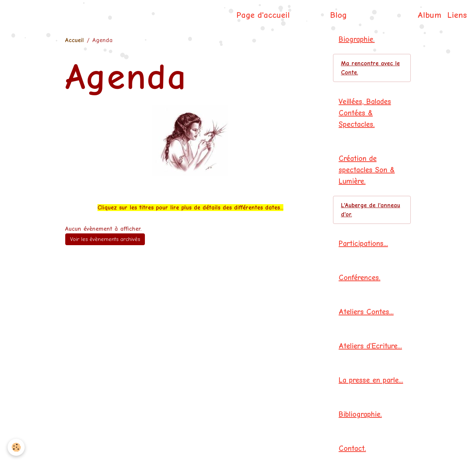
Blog (338, 15)
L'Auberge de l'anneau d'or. (371, 210)
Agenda (310, 15)
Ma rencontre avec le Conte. (370, 68)
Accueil (75, 40)
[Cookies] (16, 447)
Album (429, 15)
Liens (457, 15)
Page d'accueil (263, 15)
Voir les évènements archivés (105, 239)
